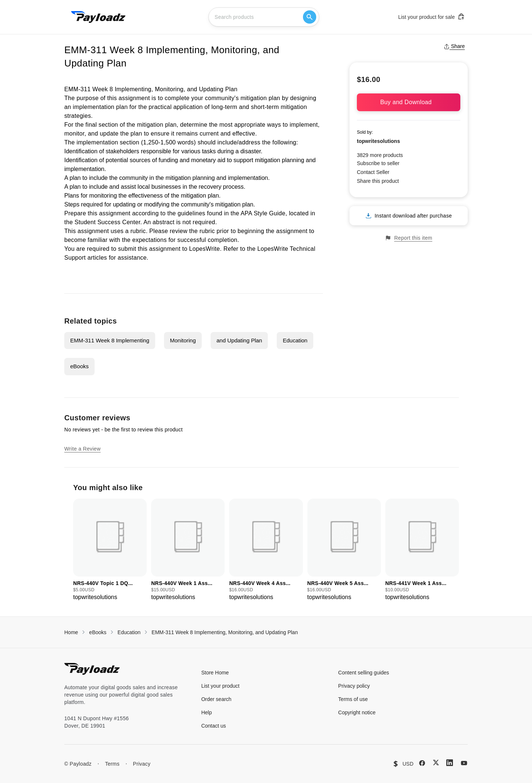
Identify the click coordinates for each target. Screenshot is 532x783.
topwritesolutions (378, 141)
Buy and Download (409, 102)
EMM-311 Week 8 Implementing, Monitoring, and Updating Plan (225, 632)
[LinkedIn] (450, 763)
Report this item (409, 238)
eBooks (79, 366)
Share (454, 46)
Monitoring (183, 340)
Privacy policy (354, 686)
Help (207, 712)
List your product (221, 686)
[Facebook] (422, 763)
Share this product (378, 181)
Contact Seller (373, 172)
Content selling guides (364, 673)
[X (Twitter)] (436, 763)
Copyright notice (357, 712)
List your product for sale (432, 17)
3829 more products (380, 155)
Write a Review (82, 449)
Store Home (215, 673)
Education (295, 340)
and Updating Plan (239, 340)
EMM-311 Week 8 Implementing (110, 340)
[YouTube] (464, 763)
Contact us (214, 726)
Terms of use (353, 699)
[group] (110, 550)
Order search (216, 699)
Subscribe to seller (378, 163)
